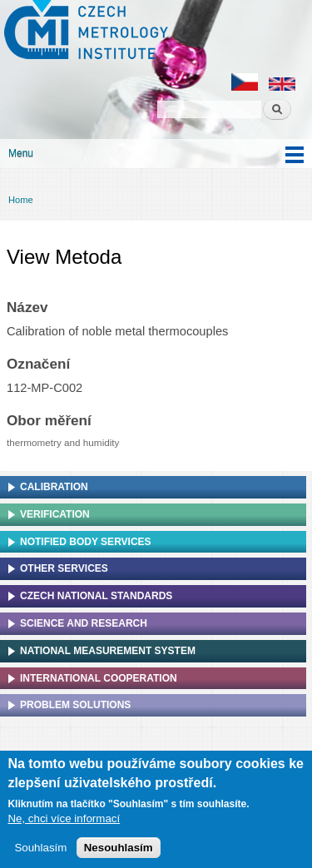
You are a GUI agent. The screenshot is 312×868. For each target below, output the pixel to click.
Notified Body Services (86, 542)
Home (21, 200)
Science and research (84, 623)
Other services (64, 568)
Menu (21, 153)
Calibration (54, 487)
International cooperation (99, 678)
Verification (55, 514)
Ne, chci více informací (64, 822)
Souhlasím (40, 851)
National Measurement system (108, 651)
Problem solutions (75, 705)
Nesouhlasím (119, 851)
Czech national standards (96, 596)
